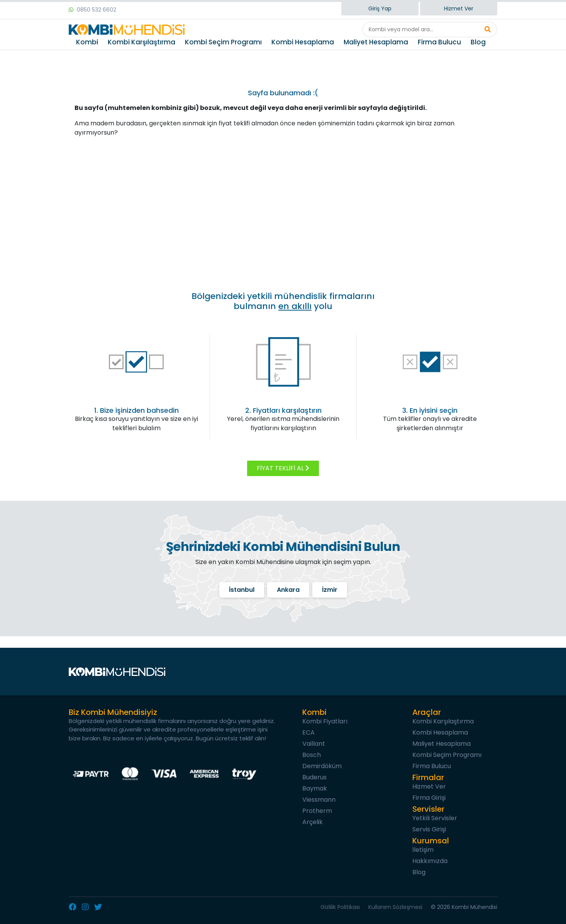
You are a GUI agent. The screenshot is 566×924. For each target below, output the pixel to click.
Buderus (314, 777)
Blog (478, 42)
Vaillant (314, 744)
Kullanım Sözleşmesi (395, 907)
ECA (308, 732)
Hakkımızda (430, 861)
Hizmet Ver (459, 8)
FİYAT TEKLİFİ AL (283, 468)
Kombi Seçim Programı (223, 42)
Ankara (288, 590)
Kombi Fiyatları (325, 721)
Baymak (315, 788)
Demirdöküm (322, 766)
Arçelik (313, 822)
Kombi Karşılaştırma (141, 42)
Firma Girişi (429, 798)
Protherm (317, 811)
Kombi (87, 42)
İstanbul (242, 590)
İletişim (423, 850)
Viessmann (319, 800)
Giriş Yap (380, 8)
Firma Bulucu (439, 42)
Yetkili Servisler (435, 818)
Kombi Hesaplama (303, 42)
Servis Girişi (429, 829)
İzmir (330, 590)
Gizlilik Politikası (340, 907)
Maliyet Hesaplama (376, 42)
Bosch (312, 755)
